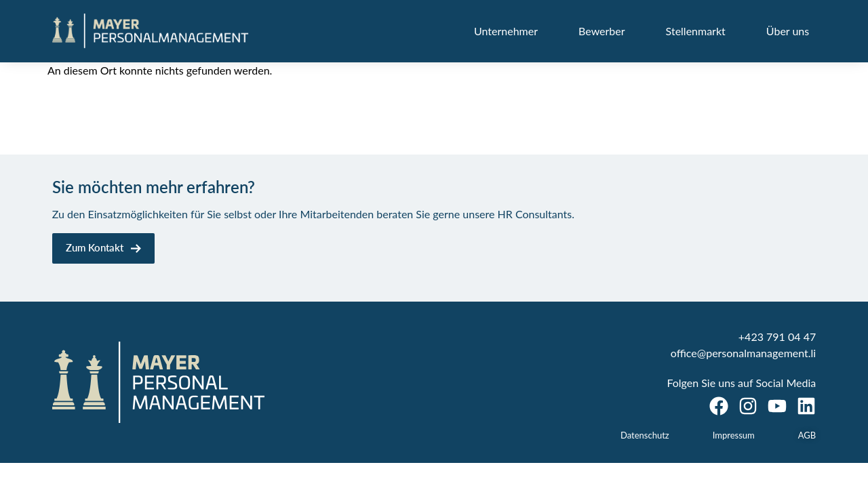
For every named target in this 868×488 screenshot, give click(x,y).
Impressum (734, 435)
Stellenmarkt (696, 31)
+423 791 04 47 (777, 337)
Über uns (788, 31)
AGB (807, 435)
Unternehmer (506, 31)
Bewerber (602, 31)
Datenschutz (645, 435)
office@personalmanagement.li (743, 353)
